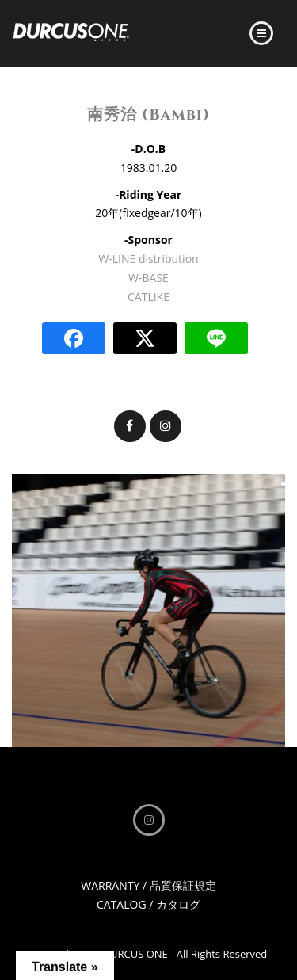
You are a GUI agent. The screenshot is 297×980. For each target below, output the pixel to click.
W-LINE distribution (148, 259)
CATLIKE (148, 297)
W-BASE (148, 278)
